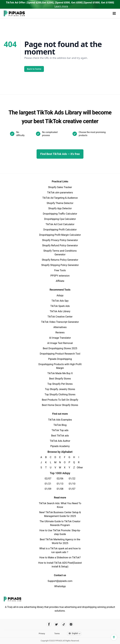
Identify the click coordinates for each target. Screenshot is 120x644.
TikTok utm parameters (60, 193)
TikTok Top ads (60, 430)
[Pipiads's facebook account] (49, 624)
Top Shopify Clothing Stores (60, 394)
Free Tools (60, 270)
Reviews (60, 333)
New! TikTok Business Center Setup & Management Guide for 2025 (60, 514)
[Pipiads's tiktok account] (64, 624)
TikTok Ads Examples (60, 420)
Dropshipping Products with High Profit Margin (60, 366)
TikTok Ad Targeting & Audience (60, 198)
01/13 (60, 484)
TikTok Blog (60, 425)
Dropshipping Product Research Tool (60, 354)
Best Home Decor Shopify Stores (60, 405)
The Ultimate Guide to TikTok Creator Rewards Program (60, 523)
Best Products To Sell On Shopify (60, 400)
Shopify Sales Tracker (60, 187)
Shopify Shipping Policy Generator (60, 265)
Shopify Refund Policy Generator (60, 245)
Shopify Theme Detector (60, 203)
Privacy (42, 634)
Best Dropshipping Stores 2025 (60, 348)
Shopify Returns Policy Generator (60, 260)
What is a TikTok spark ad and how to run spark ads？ (60, 550)
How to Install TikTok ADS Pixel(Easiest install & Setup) (60, 565)
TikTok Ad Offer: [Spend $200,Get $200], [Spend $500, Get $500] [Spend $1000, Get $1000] (60, 4)
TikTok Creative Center (60, 317)
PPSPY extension (60, 276)
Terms (57, 634)
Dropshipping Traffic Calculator (60, 214)
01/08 (60, 489)
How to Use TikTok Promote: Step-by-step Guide (60, 532)
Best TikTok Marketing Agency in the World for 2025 (60, 541)
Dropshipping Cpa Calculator (60, 219)
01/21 (48, 484)
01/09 (48, 489)
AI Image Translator (60, 338)
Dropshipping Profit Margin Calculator (60, 235)
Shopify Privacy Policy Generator (60, 240)
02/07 (48, 479)
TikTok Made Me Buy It (60, 373)
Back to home (34, 69)
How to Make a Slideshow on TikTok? (60, 558)
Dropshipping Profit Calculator (60, 230)
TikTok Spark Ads (60, 306)
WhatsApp (60, 586)
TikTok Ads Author (60, 441)
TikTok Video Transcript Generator (60, 322)
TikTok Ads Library (60, 311)
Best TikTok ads (60, 436)
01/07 (72, 489)
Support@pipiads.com (60, 581)
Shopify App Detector (60, 208)
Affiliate (60, 281)
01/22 (72, 479)
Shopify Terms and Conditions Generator (60, 253)
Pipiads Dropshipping (60, 359)
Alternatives (60, 327)
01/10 (72, 484)
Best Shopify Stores (60, 379)
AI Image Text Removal (60, 343)
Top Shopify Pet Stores (60, 384)
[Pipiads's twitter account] (56, 624)
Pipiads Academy (60, 446)
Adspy (60, 295)
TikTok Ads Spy (60, 301)
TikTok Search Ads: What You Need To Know (60, 505)
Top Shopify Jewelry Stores (60, 389)
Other (79, 468)
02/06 (60, 479)
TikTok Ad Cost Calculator (60, 224)
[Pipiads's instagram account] (71, 624)
